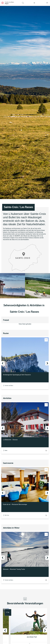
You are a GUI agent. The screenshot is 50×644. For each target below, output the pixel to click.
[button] (23, 3)
